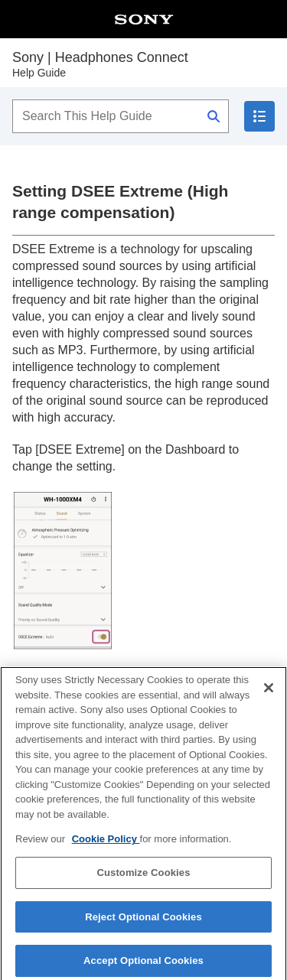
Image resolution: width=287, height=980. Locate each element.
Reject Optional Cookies (143, 921)
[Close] (269, 692)
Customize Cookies (143, 876)
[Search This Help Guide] (121, 116)
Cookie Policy (106, 843)
